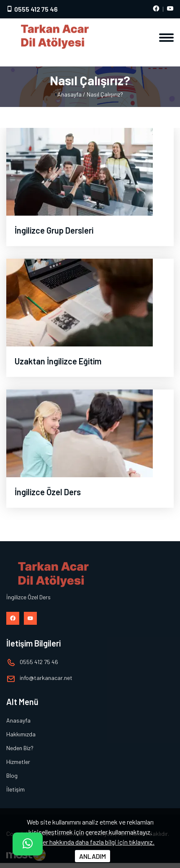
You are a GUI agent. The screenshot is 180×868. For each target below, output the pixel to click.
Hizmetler (18, 762)
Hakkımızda (21, 734)
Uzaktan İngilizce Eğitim (58, 361)
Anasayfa (69, 94)
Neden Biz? (20, 748)
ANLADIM (93, 856)
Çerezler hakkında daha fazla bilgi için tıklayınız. (90, 842)
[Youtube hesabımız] (170, 9)
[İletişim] (28, 844)
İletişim (15, 789)
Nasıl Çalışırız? (105, 94)
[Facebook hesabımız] (156, 9)
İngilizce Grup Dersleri (54, 230)
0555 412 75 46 (32, 9)
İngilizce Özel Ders (48, 492)
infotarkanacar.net (46, 678)
